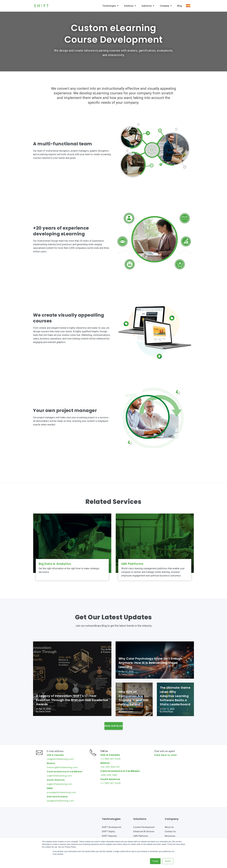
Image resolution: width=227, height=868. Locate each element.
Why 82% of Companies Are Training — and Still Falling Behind (133, 698)
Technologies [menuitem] (109, 6)
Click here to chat (167, 758)
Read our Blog (113, 726)
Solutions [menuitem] (129, 6)
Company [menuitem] (165, 6)
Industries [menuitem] (147, 6)
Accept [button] (155, 861)
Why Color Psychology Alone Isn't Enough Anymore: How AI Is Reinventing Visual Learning (150, 663)
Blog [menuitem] (180, 6)
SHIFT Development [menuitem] (112, 833)
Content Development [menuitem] (144, 833)
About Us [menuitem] (169, 833)
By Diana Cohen (43, 711)
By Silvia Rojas (167, 712)
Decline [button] (168, 861)
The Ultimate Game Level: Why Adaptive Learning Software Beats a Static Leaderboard (175, 696)
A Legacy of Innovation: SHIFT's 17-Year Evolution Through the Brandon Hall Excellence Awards (72, 700)
